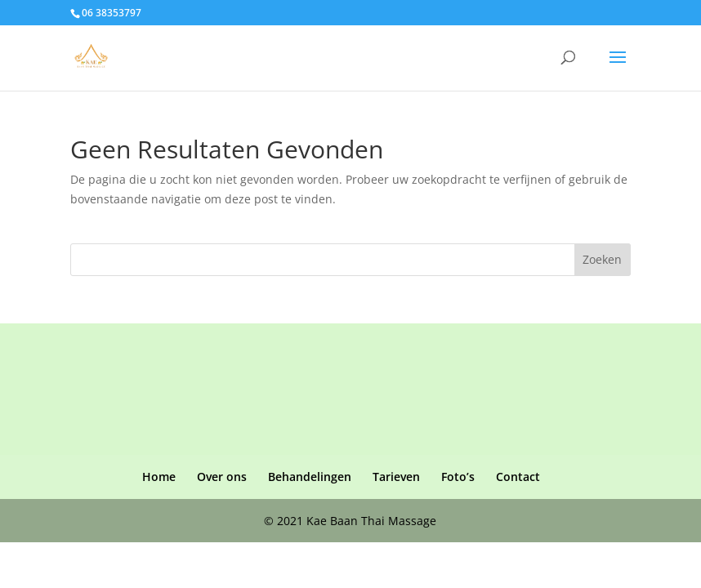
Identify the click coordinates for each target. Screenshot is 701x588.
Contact (518, 477)
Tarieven (396, 477)
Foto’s (458, 477)
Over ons (222, 477)
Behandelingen (310, 477)
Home (159, 477)
